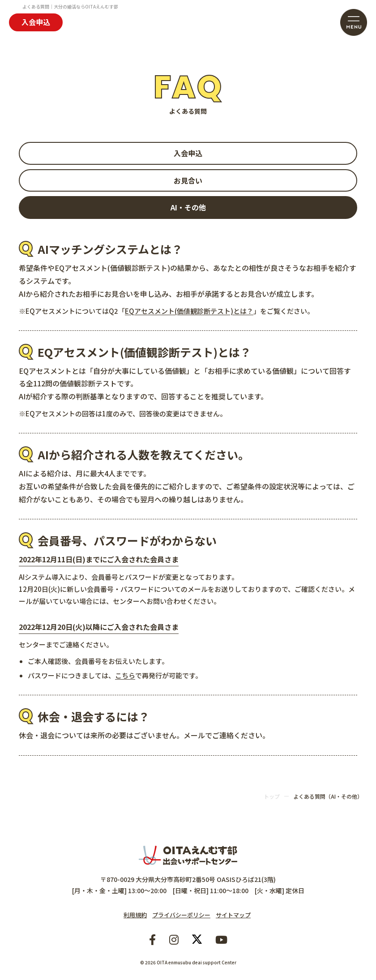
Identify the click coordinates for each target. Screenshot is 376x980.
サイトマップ (233, 915)
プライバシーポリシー (181, 915)
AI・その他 (188, 207)
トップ (272, 796)
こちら (125, 675)
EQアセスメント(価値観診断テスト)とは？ (189, 311)
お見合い (188, 180)
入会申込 (36, 22)
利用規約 (135, 915)
